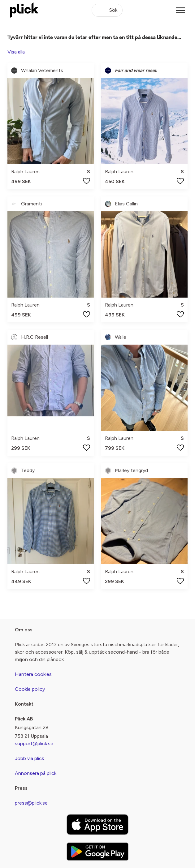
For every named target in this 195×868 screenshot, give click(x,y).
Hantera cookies (33, 674)
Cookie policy (30, 689)
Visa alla (16, 52)
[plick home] (24, 10)
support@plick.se (34, 743)
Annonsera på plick (36, 773)
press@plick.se (31, 803)
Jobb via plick (29, 758)
